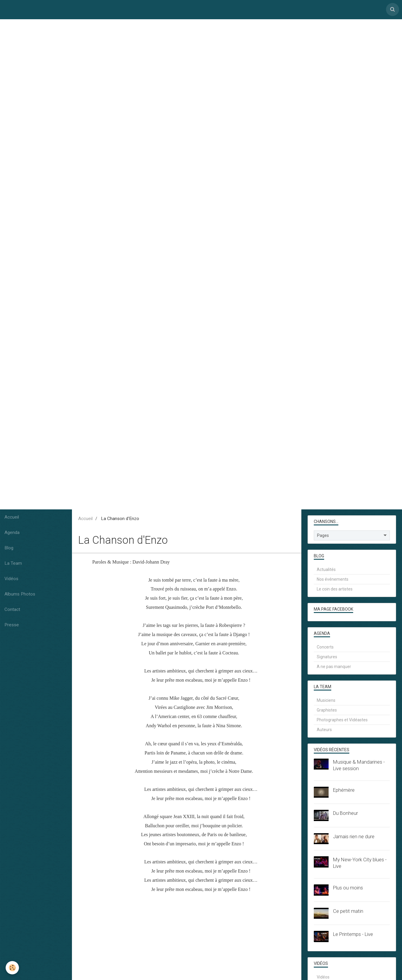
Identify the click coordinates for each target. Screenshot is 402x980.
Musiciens (326, 702)
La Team (13, 565)
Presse (12, 626)
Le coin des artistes (335, 590)
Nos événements (333, 581)
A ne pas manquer (334, 668)
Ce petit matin (348, 913)
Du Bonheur (345, 815)
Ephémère (344, 791)
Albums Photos (20, 596)
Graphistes (327, 712)
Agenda (12, 534)
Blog (9, 549)
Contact (12, 611)
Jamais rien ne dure (354, 838)
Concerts (325, 648)
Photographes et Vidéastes (342, 721)
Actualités (326, 571)
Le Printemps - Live (353, 936)
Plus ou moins (348, 889)
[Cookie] (13, 968)
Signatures (327, 658)
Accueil (12, 519)
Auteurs (324, 731)
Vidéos (11, 580)
